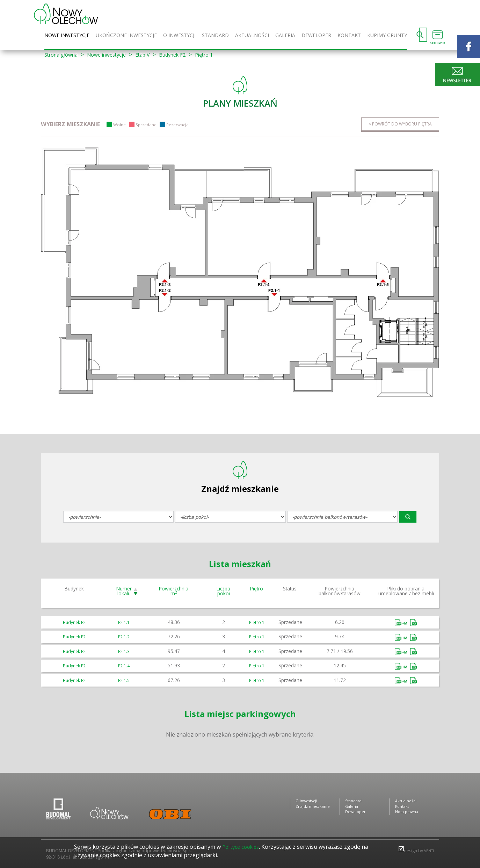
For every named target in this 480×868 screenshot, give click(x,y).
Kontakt (349, 35)
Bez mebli (414, 623)
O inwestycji (179, 35)
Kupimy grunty (387, 35)
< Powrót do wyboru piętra (396, 124)
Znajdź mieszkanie (314, 808)
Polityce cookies (243, 847)
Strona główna (64, 55)
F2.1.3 (124, 651)
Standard (215, 35)
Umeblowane (402, 623)
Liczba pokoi (223, 591)
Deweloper (316, 35)
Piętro (257, 589)
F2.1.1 (124, 622)
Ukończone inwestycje (126, 35)
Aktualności (252, 35)
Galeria (285, 35)
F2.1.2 (124, 637)
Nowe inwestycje (67, 35)
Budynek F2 (187, 55)
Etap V (154, 55)
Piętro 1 (222, 55)
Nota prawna (408, 814)
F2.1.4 (124, 666)
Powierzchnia (174, 591)
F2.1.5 (124, 680)
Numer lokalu (124, 591)
